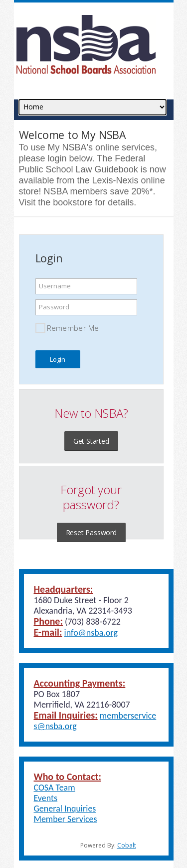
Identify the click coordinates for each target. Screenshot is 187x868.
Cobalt (127, 845)
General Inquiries (65, 809)
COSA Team (55, 788)
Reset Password (91, 532)
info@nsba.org (91, 633)
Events (46, 798)
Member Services (66, 819)
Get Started (91, 441)
